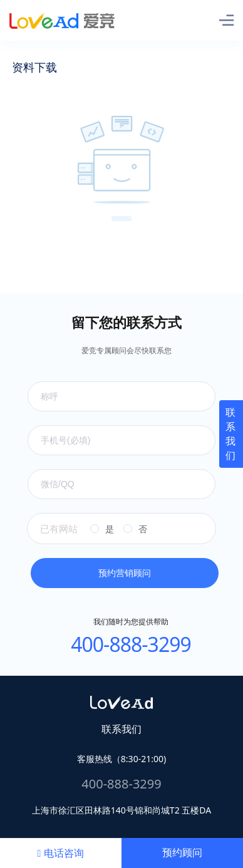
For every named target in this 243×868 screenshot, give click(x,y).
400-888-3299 (131, 644)
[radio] (102, 529)
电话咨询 (61, 853)
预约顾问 (182, 853)
